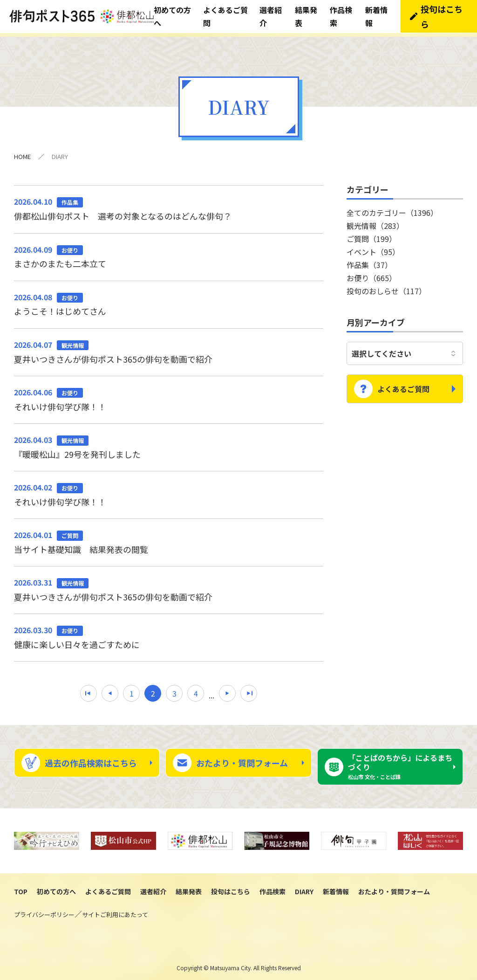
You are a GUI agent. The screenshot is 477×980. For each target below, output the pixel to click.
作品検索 (273, 888)
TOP (21, 888)
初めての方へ (56, 888)
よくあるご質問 (403, 381)
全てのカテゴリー (392, 208)
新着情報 (336, 888)
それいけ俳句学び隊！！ (169, 395)
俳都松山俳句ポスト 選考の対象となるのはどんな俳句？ (169, 204)
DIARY (304, 888)
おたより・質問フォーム (242, 759)
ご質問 (371, 235)
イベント (373, 248)
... (211, 691)
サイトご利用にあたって (115, 911)
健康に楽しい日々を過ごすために (169, 633)
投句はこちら (231, 888)
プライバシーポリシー (44, 911)
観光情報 (375, 221)
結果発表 (189, 888)
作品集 (369, 261)
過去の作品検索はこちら (91, 759)
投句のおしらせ (386, 287)
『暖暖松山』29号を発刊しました (169, 442)
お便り (371, 274)
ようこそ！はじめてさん (169, 300)
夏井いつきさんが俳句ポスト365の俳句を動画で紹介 (169, 347)
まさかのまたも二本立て (169, 252)
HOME (22, 152)
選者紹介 (153, 888)
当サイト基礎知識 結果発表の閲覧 (169, 538)
